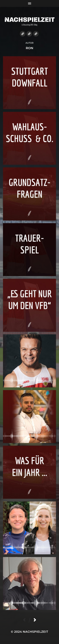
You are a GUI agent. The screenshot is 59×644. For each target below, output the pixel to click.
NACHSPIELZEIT (35, 632)
